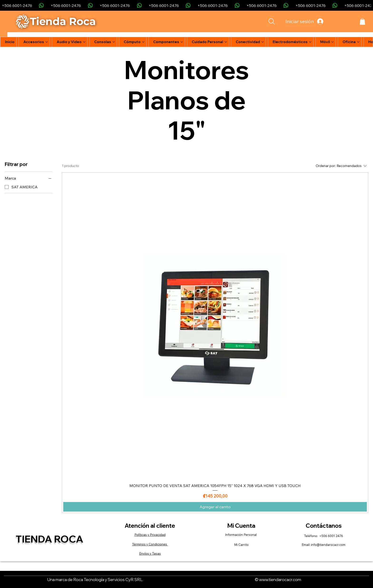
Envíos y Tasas (150, 553)
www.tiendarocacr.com (280, 579)
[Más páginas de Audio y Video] (84, 42)
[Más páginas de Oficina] (358, 42)
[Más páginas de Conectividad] (263, 42)
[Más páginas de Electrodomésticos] (310, 42)
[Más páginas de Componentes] (182, 42)
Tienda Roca (49, 539)
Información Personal (241, 535)
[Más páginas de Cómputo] (143, 42)
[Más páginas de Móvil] (333, 42)
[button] (362, 21)
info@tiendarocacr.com (328, 545)
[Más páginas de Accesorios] (47, 42)
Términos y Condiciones (150, 544)
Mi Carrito (241, 545)
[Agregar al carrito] (215, 507)
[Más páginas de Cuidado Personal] (226, 42)
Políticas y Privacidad (150, 535)
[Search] (271, 21)
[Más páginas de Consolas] (114, 42)
